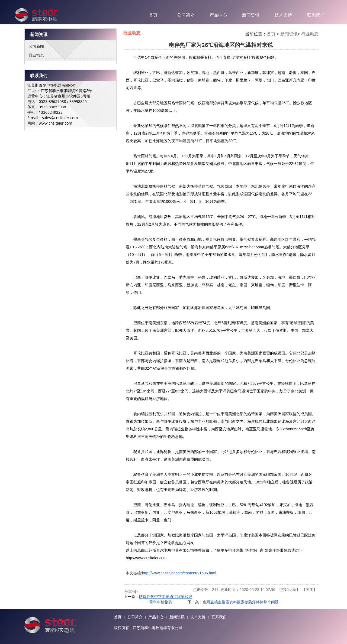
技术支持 (283, 15)
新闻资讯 (251, 15)
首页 (153, 15)
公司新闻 (36, 46)
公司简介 (186, 15)
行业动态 (36, 55)
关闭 (310, 589)
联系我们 (316, 15)
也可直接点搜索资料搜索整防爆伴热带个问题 (241, 602)
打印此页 (289, 589)
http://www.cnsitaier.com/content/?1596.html (179, 573)
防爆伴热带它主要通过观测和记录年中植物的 (166, 599)
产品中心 (218, 15)
